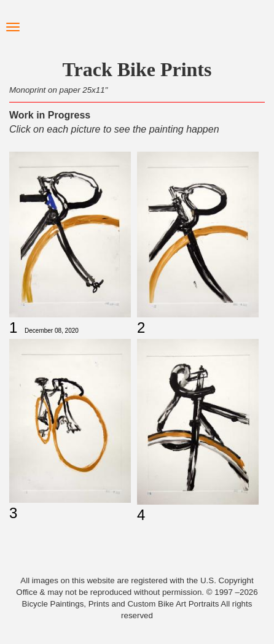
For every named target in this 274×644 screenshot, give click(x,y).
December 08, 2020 (52, 331)
